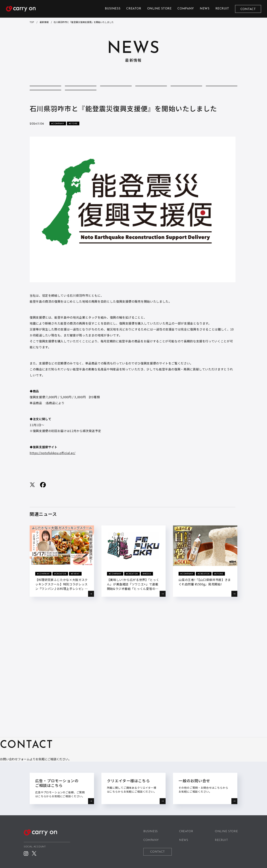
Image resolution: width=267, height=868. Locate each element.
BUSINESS (113, 9)
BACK (133, 632)
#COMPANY (58, 139)
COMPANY (186, 9)
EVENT (186, 90)
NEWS (205, 9)
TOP (32, 22)
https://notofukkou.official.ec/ (53, 468)
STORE (81, 102)
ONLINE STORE (159, 9)
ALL (45, 90)
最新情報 (44, 22)
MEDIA (222, 90)
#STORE (73, 139)
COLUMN (81, 90)
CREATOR (134, 9)
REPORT (45, 102)
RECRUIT (222, 9)
